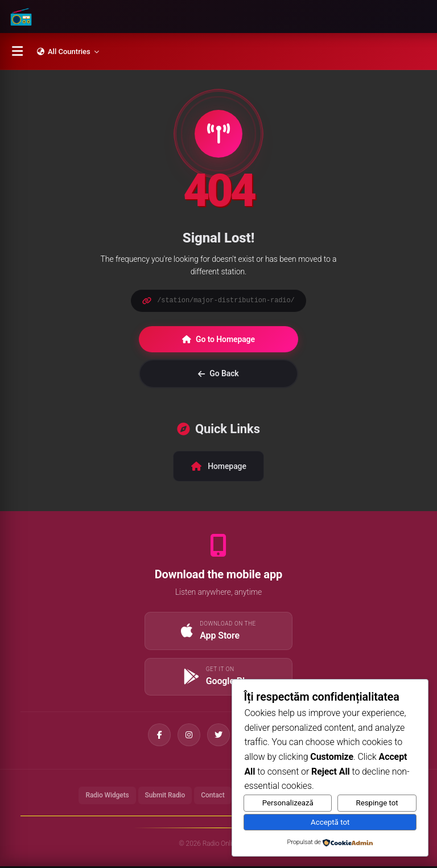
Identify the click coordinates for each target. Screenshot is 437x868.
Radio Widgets (107, 797)
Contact (213, 797)
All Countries (68, 52)
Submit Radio (165, 797)
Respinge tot (377, 803)
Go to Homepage (218, 339)
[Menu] (17, 51)
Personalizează (288, 803)
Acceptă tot (330, 822)
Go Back (218, 373)
